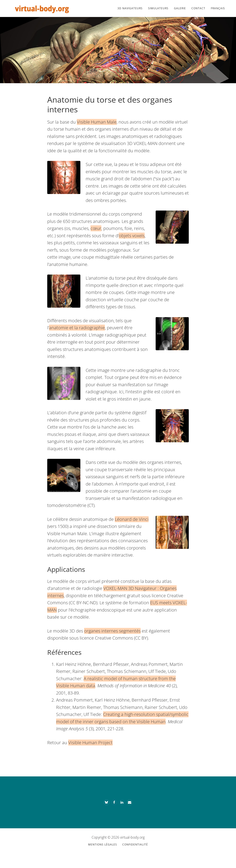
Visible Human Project (90, 743)
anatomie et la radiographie (77, 328)
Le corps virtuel (42, 8)
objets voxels (132, 236)
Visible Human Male (97, 122)
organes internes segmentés (112, 631)
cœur (96, 228)
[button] (107, 802)
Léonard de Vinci (132, 519)
